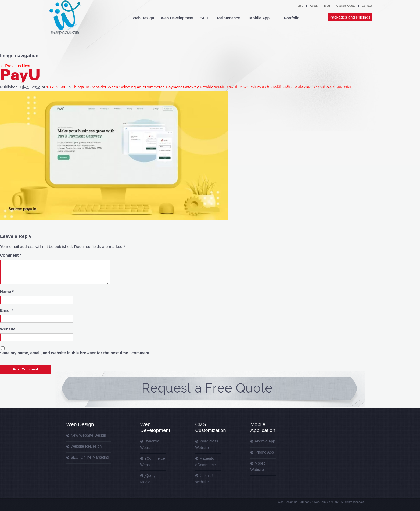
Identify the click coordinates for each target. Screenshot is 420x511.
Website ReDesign (86, 446)
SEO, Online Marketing (90, 457)
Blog (327, 6)
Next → (29, 66)
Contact (367, 6)
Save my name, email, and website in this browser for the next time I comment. (75, 353)
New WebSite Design (88, 435)
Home (299, 6)
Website (8, 329)
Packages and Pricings (350, 17)
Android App (265, 441)
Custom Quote (346, 6)
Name (7, 291)
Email (7, 310)
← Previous (10, 66)
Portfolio (292, 18)
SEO (204, 18)
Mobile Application (263, 427)
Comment (11, 255)
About (314, 6)
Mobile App (259, 18)
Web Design (143, 18)
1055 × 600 (56, 87)
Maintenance (229, 18)
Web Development (177, 18)
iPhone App (264, 452)
